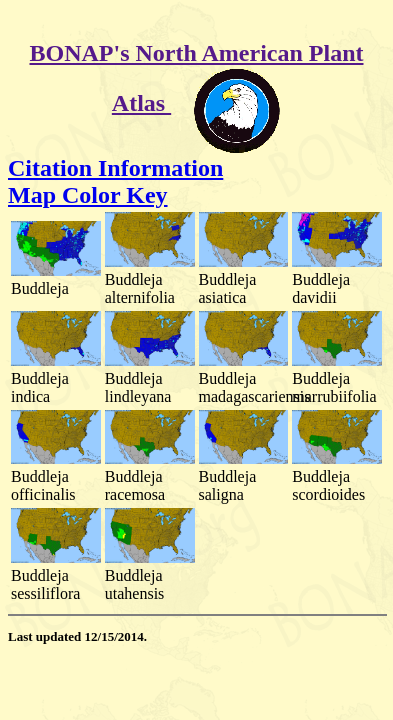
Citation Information (115, 168)
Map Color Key (88, 195)
